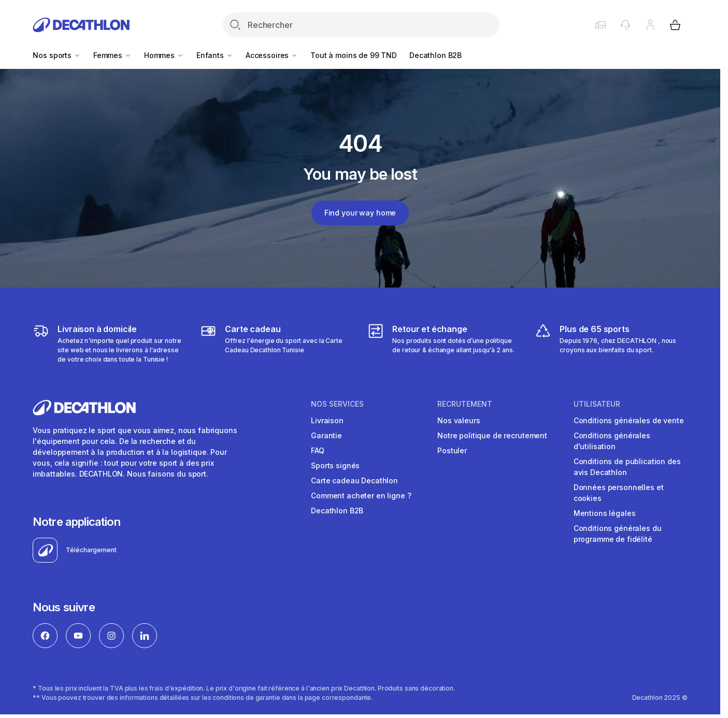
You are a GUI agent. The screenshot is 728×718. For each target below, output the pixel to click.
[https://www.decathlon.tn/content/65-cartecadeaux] (276, 343)
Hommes (164, 55)
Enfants (215, 55)
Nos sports (56, 55)
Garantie (326, 435)
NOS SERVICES (337, 404)
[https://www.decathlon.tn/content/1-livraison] (109, 343)
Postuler (452, 450)
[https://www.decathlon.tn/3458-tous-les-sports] (611, 343)
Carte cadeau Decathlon (354, 480)
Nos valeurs (459, 420)
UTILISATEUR (597, 404)
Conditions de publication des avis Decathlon (627, 467)
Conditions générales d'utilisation (612, 441)
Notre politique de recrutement (492, 435)
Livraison (327, 420)
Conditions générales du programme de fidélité (618, 534)
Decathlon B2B (436, 55)
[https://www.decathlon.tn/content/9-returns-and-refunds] (444, 343)
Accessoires (272, 55)
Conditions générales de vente (629, 420)
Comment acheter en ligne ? (361, 496)
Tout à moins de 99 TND (354, 55)
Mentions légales (605, 513)
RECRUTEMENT (465, 404)
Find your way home (360, 213)
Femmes (112, 55)
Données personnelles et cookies (619, 493)
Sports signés (335, 465)
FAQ (318, 450)
